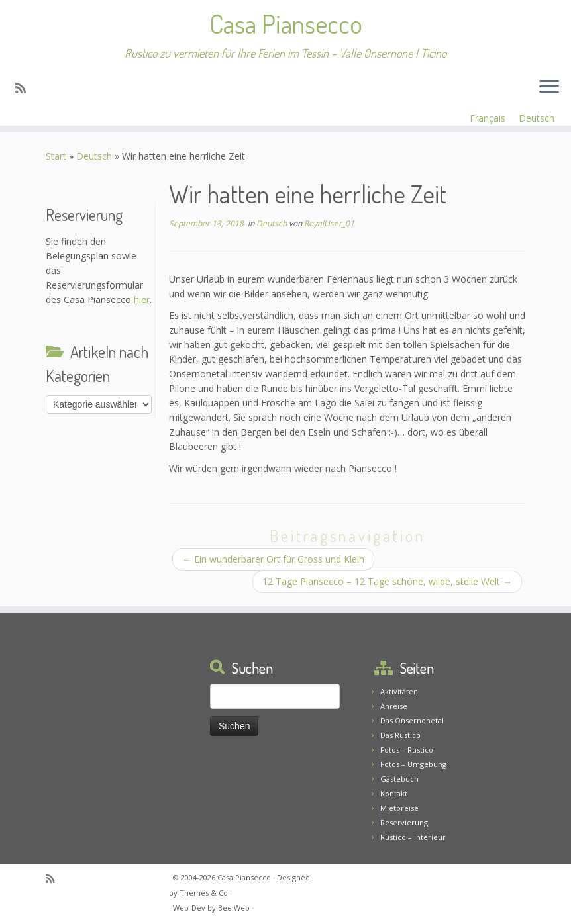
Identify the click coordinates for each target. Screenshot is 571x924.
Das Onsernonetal (412, 720)
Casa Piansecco (286, 23)
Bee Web (234, 908)
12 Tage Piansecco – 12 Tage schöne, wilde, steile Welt (387, 581)
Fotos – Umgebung (413, 764)
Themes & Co (204, 893)
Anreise (394, 706)
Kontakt (394, 793)
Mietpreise (399, 808)
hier (142, 300)
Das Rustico (400, 735)
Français (488, 118)
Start (56, 156)
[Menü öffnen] (549, 87)
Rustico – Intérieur (413, 837)
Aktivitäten (399, 691)
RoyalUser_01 (329, 223)
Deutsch (537, 118)
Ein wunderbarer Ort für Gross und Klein (273, 559)
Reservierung (404, 822)
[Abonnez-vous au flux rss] (25, 88)
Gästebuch (399, 779)
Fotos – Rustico (407, 750)
